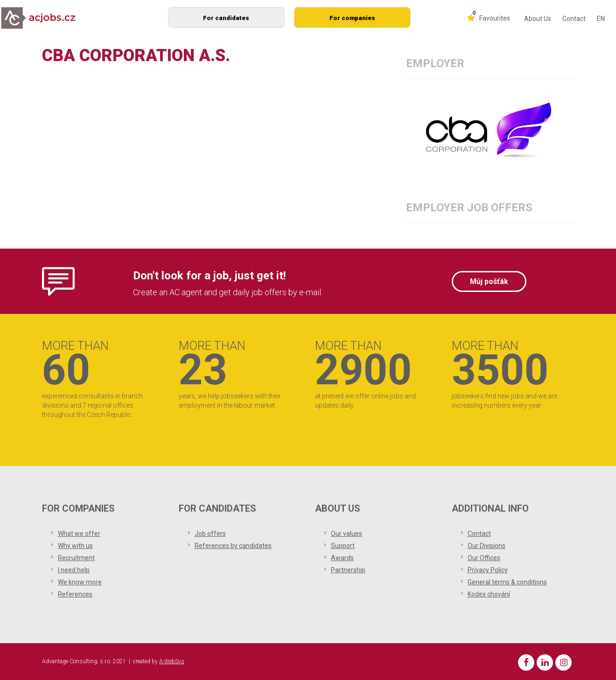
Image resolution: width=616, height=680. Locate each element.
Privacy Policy (488, 570)
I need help (74, 570)
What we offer (79, 534)
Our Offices (484, 558)
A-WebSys (172, 661)
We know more (80, 582)
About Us (538, 19)
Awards (342, 558)
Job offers (210, 534)
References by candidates (233, 546)
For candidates (226, 18)
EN (601, 19)
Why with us (75, 546)
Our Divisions (486, 546)
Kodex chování (489, 594)
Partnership (348, 570)
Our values (346, 534)
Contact (574, 19)
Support (343, 546)
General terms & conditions (507, 582)
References (75, 594)
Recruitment (76, 558)
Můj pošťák (489, 281)
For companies (352, 18)
